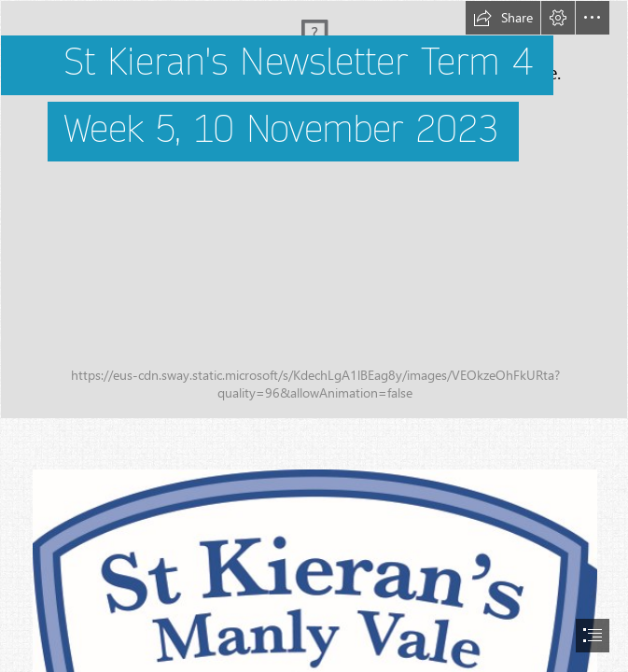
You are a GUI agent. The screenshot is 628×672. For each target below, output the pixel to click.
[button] (503, 18)
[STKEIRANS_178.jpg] (314, 210)
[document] (314, 336)
